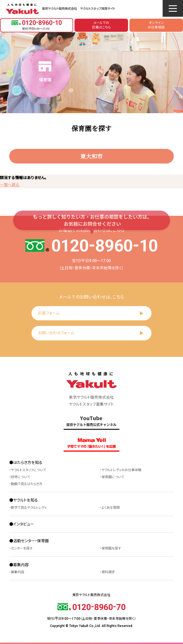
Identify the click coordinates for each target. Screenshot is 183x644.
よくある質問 (111, 508)
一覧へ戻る (10, 186)
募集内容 (21, 565)
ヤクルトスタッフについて (28, 470)
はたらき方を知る (28, 463)
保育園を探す (111, 548)
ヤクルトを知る (26, 500)
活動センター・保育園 (31, 541)
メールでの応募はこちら (101, 25)
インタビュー (24, 524)
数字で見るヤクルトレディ (29, 508)
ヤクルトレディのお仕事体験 (121, 470)
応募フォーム (49, 313)
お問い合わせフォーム (56, 333)
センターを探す (22, 548)
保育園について (113, 477)
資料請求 (108, 572)
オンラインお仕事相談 (156, 25)
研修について (21, 477)
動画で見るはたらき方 (27, 484)
